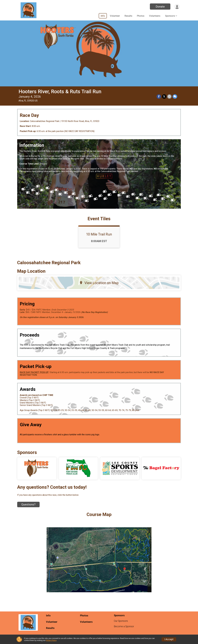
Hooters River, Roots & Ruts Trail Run (60, 92)
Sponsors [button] (170, 16)
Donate (160, 7)
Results (128, 16)
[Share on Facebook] (159, 97)
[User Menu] (177, 7)
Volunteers (155, 16)
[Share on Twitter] (164, 97)
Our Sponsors (121, 621)
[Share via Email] (170, 97)
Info (103, 16)
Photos (141, 16)
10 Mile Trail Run (99, 234)
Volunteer (115, 16)
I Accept (169, 639)
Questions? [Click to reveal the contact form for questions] (28, 504)
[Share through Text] (175, 97)
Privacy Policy (51, 640)
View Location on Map (99, 283)
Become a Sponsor (124, 626)
